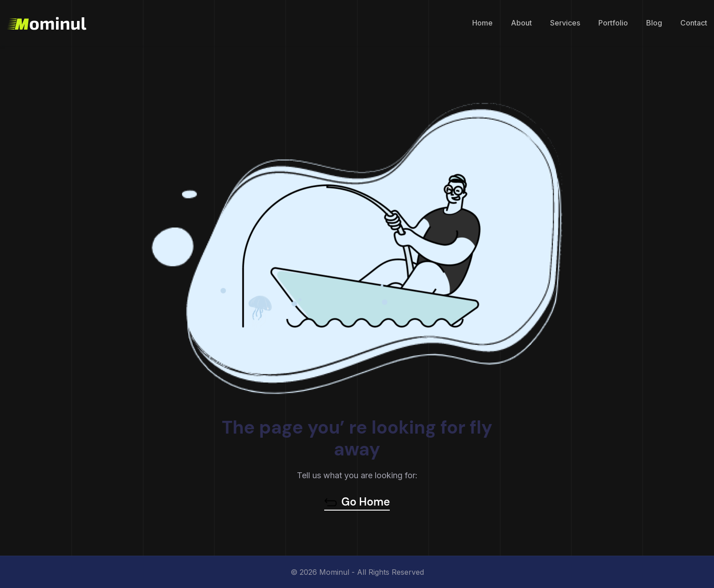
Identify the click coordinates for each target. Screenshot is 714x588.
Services (565, 23)
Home (482, 23)
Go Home (357, 502)
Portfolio (613, 23)
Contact (694, 23)
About (521, 23)
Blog (654, 23)
